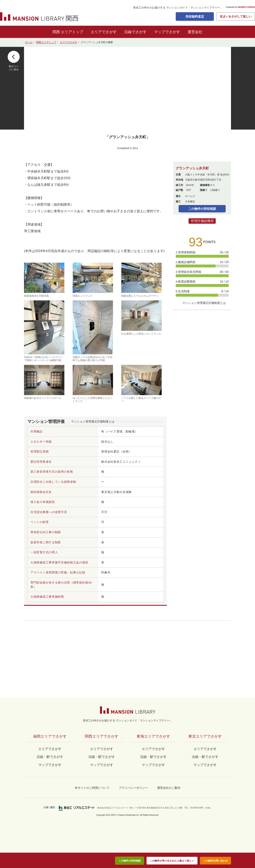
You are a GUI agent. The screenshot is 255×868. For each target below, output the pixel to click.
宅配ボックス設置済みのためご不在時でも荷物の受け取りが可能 (93, 331)
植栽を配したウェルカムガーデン (141, 280)
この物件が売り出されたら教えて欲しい (172, 861)
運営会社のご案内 (169, 788)
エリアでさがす (104, 32)
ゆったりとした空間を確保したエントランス (93, 384)
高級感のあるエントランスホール (44, 382)
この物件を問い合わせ (215, 861)
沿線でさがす (135, 32)
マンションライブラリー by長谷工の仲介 (128, 710)
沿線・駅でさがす (205, 757)
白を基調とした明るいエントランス (141, 318)
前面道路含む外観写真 (44, 280)
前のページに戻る (14, 68)
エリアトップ (72, 32)
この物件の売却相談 (202, 209)
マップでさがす (167, 32)
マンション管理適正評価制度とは (93, 421)
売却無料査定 (195, 16)
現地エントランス (93, 280)
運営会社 (195, 32)
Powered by (241, 7)
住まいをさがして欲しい (236, 16)
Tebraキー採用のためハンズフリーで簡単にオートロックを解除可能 (44, 331)
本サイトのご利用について (92, 788)
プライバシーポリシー (133, 788)
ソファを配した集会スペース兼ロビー (141, 384)
